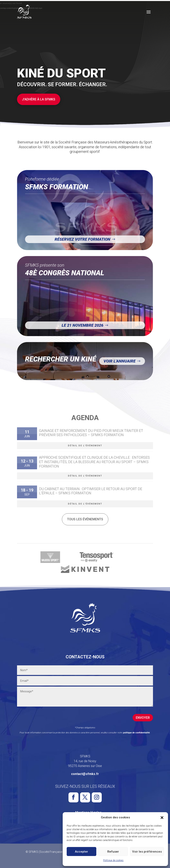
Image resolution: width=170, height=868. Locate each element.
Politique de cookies (113, 860)
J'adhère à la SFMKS (39, 99)
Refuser (113, 852)
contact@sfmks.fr (85, 774)
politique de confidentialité (136, 733)
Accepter (81, 852)
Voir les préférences (147, 852)
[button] (162, 818)
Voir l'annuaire (120, 361)
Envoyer (143, 718)
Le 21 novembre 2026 (82, 325)
